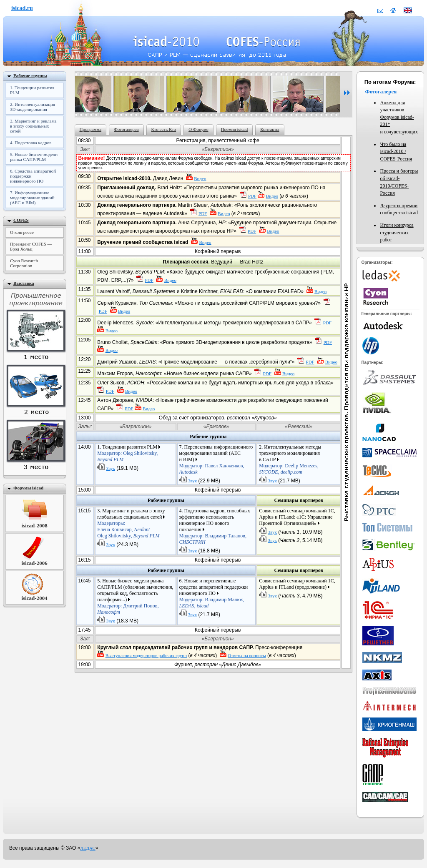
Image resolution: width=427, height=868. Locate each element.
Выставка (24, 283)
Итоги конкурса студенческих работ (397, 232)
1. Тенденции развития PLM (32, 90)
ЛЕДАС (88, 848)
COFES (21, 220)
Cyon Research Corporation (24, 263)
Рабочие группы (208, 437)
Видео (200, 178)
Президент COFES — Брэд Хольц (31, 246)
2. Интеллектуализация (33, 107)
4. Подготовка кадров (31, 143)
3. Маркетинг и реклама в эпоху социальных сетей (33, 126)
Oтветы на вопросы (247, 655)
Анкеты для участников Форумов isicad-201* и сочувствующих (399, 117)
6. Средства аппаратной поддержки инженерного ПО (33, 176)
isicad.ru (22, 8)
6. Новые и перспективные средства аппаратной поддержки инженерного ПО (214, 593)
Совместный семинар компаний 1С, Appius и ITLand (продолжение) (297, 584)
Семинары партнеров (299, 500)
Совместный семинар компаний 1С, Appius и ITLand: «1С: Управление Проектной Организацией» (297, 517)
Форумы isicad (28, 488)
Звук (111, 468)
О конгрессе (22, 232)
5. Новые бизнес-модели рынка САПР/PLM (34, 157)
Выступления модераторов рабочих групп (146, 655)
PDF (252, 196)
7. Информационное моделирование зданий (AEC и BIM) (32, 198)
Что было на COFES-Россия (396, 152)
